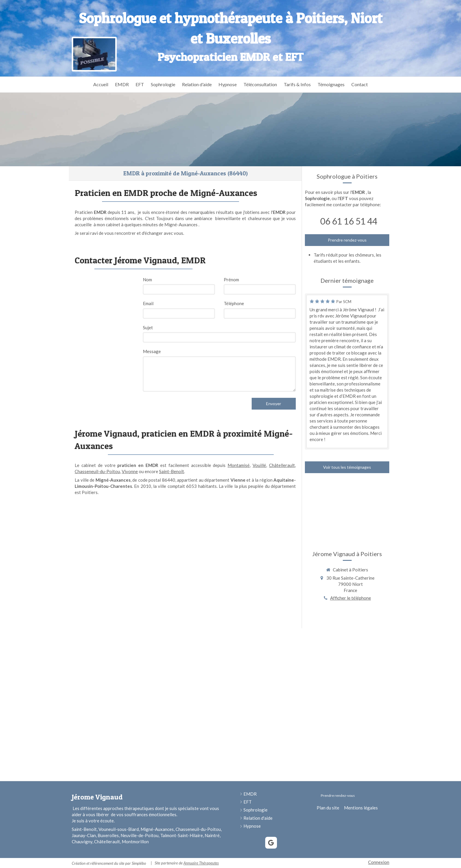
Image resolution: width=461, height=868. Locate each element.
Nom (147, 280)
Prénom (231, 280)
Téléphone (234, 303)
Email (148, 303)
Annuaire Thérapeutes (201, 863)
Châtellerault (282, 465)
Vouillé (259, 465)
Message (152, 351)
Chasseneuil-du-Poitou (97, 471)
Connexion (379, 862)
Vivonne (130, 471)
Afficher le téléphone (351, 598)
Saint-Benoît (172, 471)
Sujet (148, 327)
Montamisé (239, 465)
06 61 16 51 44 (349, 221)
